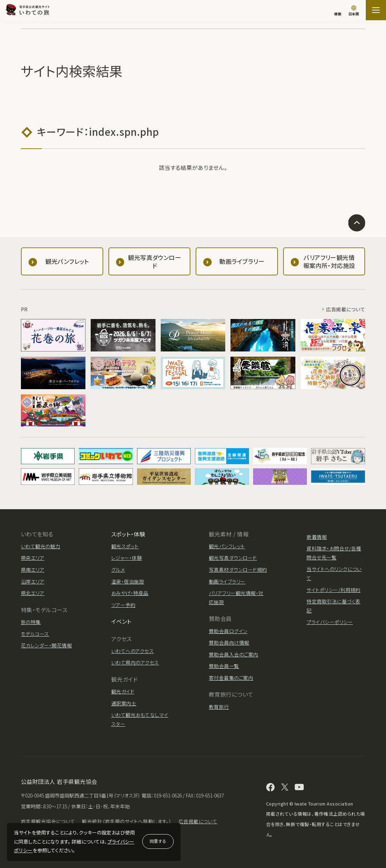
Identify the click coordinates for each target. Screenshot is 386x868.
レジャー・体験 (127, 558)
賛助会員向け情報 (229, 643)
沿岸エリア (33, 581)
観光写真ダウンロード (233, 558)
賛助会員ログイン (228, 631)
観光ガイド (123, 691)
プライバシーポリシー (330, 622)
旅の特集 (31, 622)
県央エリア (33, 558)
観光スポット (125, 546)
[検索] (338, 10)
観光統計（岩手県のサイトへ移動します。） (127, 821)
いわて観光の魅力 (41, 546)
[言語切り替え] (354, 11)
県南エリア (33, 570)
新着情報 (317, 537)
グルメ (118, 570)
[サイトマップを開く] (376, 10)
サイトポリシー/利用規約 (334, 590)
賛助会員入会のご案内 (234, 654)
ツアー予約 (123, 605)
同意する (158, 841)
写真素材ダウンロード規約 (238, 570)
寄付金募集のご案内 (231, 678)
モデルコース (35, 634)
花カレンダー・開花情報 (46, 645)
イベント (121, 621)
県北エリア (33, 593)
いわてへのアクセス (133, 651)
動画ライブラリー (227, 581)
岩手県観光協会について (48, 821)
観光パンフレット (227, 546)
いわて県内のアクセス (135, 662)
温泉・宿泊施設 (128, 581)
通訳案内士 (124, 703)
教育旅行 (219, 707)
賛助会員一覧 (224, 666)
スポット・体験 (128, 534)
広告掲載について (346, 309)
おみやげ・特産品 (130, 593)
